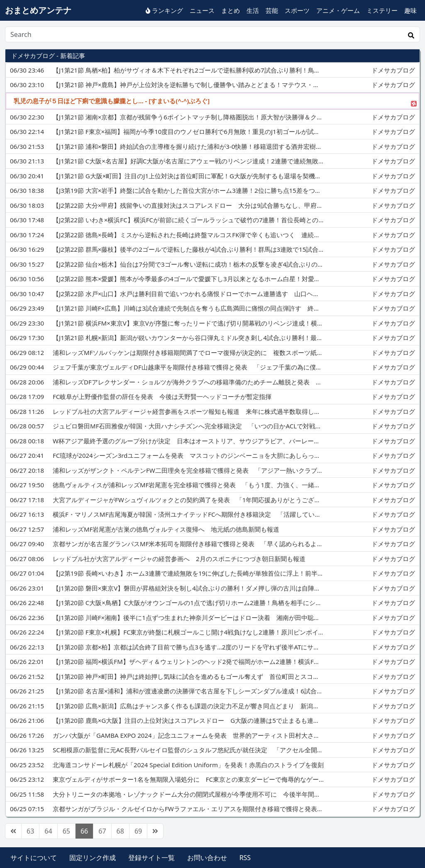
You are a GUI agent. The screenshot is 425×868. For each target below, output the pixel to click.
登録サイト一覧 (151, 858)
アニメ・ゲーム (338, 10)
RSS (245, 858)
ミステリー (382, 10)
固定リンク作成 (93, 858)
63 (30, 831)
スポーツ (297, 10)
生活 (253, 10)
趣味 (410, 10)
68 (120, 831)
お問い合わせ (207, 858)
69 (138, 831)
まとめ (231, 10)
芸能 (272, 10)
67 (102, 831)
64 (48, 831)
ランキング (164, 10)
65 (66, 831)
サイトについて (34, 858)
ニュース (202, 10)
